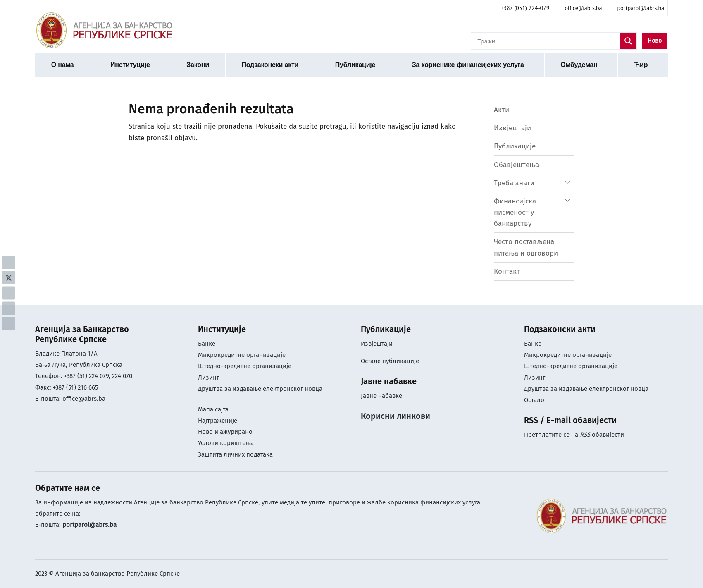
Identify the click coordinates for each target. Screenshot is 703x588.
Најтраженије (218, 421)
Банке (207, 344)
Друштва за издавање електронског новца (260, 389)
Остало (534, 400)
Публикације (355, 65)
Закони (198, 65)
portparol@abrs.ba (89, 525)
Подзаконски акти (270, 65)
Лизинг (209, 378)
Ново (655, 41)
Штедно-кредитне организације (245, 366)
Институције (130, 65)
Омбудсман (579, 65)
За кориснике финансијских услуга (468, 65)
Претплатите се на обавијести (574, 435)
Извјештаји (512, 128)
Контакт (507, 271)
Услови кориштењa (226, 443)
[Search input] (548, 41)
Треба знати (514, 183)
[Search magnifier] (628, 41)
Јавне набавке (381, 396)
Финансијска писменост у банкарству (515, 212)
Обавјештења (516, 165)
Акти (502, 110)
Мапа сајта (213, 409)
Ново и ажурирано (225, 432)
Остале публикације (390, 361)
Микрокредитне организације (242, 355)
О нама (63, 65)
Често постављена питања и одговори (526, 247)
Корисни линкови (396, 416)
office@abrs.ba (84, 399)
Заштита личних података (235, 454)
